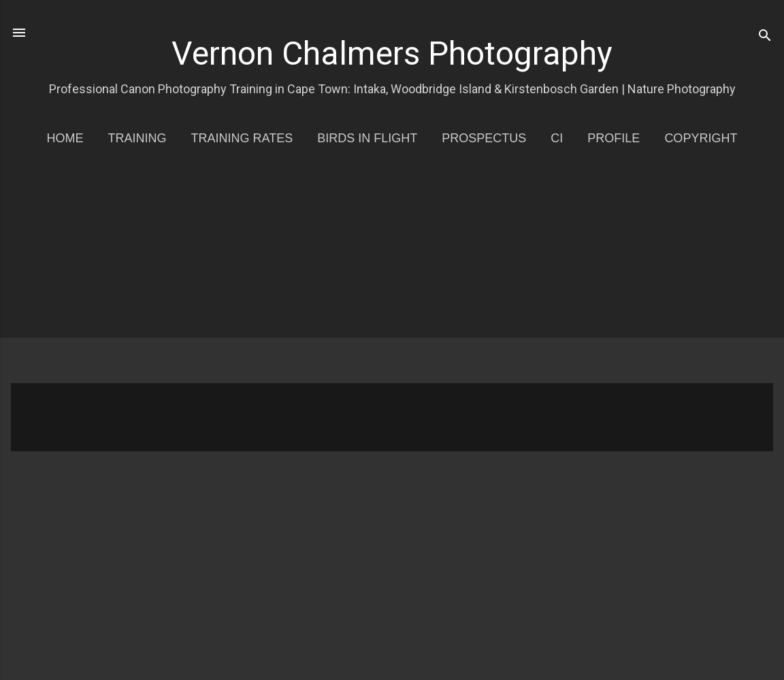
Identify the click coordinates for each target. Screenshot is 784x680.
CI (557, 138)
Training (137, 138)
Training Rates (242, 138)
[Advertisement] (397, 274)
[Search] (765, 37)
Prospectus (484, 138)
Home (65, 138)
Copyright (701, 138)
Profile (614, 138)
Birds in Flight (367, 138)
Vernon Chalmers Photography (392, 53)
